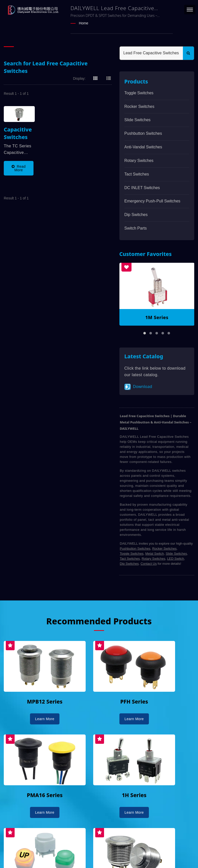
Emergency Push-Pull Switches (152, 201)
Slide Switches (138, 120)
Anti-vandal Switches (143, 147)
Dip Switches (136, 215)
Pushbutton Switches (143, 133)
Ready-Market (52, 856)
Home (84, 23)
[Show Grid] (95, 78)
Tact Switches (137, 174)
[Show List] (109, 78)
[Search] (151, 53)
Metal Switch (155, 554)
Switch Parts (136, 228)
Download (138, 387)
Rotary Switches (139, 160)
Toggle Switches (139, 93)
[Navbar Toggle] (190, 10)
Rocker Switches (139, 106)
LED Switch (175, 559)
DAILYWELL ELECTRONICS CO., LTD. (68, 850)
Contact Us (149, 564)
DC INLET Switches (142, 187)
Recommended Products (99, 621)
